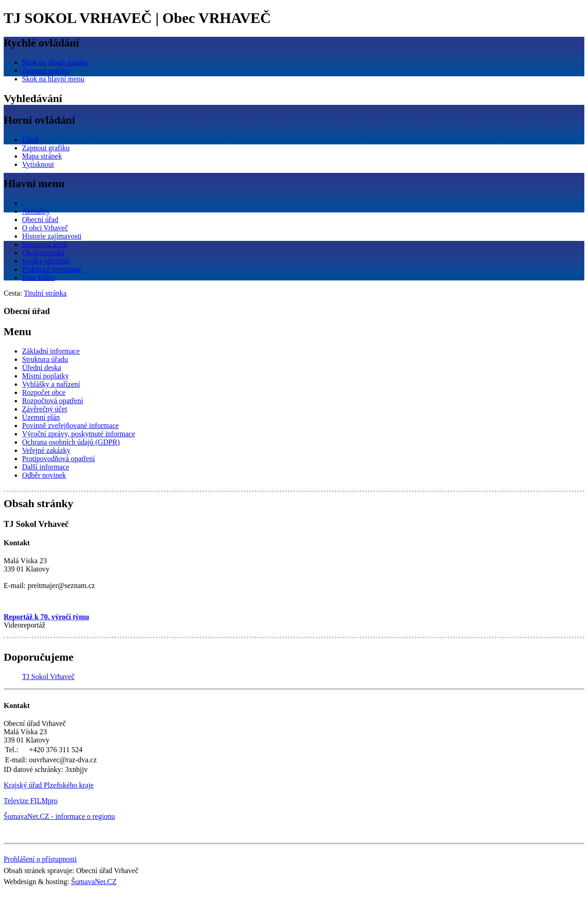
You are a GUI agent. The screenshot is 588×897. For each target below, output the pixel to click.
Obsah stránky (38, 503)
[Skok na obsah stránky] (55, 62)
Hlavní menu (34, 183)
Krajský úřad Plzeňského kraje (49, 785)
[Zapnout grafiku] (46, 71)
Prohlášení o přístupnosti (40, 859)
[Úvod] (30, 140)
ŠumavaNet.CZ (94, 882)
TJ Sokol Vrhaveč (48, 677)
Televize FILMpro (31, 801)
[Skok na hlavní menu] (53, 79)
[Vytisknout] (38, 164)
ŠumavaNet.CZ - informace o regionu (59, 816)
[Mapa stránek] (42, 156)
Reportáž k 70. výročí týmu (46, 617)
